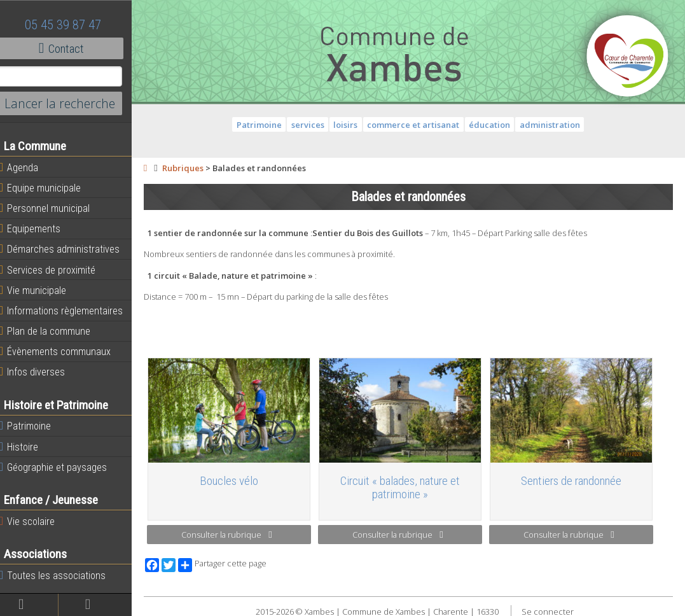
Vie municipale (41, 290)
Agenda (27, 167)
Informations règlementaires (69, 311)
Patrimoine (33, 426)
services (312, 125)
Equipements (38, 228)
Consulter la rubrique (234, 533)
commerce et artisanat (418, 125)
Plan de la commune (53, 331)
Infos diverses (40, 372)
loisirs (350, 125)
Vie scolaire (35, 521)
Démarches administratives (67, 249)
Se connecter (552, 610)
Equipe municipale (48, 188)
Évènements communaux (63, 351)
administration (554, 125)
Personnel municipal (52, 208)
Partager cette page (231, 563)
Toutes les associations (60, 575)
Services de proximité (55, 270)
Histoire (27, 447)
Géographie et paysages (61, 467)
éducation (494, 125)
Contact (70, 48)
